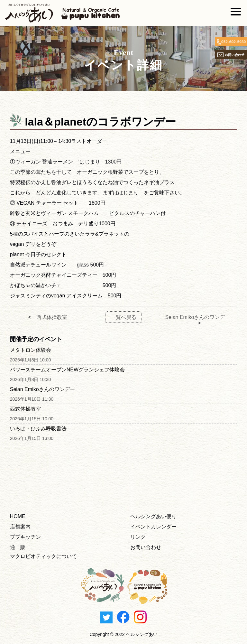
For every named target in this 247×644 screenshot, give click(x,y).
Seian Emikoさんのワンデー (198, 317)
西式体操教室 (52, 317)
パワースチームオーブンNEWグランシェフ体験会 (67, 370)
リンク (138, 537)
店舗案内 (20, 527)
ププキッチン (25, 537)
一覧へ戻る (123, 317)
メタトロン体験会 (31, 350)
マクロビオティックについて (43, 556)
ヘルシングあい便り (153, 516)
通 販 (18, 547)
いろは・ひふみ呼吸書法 (38, 429)
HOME (18, 516)
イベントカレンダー (153, 527)
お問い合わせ (146, 547)
